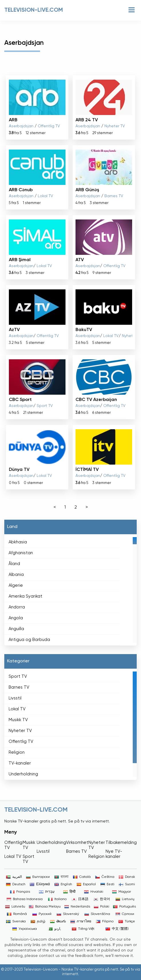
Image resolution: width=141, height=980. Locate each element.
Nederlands (77, 907)
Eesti (107, 884)
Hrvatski (94, 892)
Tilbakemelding (121, 843)
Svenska (16, 921)
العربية (14, 877)
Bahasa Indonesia (25, 899)
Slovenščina (97, 914)
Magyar (122, 892)
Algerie (16, 585)
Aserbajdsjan (21, 126)
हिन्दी (69, 892)
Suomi (127, 884)
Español (86, 884)
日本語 (80, 899)
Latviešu (15, 907)
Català (82, 877)
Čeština (105, 877)
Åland (14, 564)
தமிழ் (38, 921)
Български (38, 877)
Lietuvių (125, 899)
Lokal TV (45, 196)
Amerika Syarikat (25, 596)
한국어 (102, 899)
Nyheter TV (115, 126)
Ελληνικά (40, 884)
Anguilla (16, 629)
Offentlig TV (49, 126)
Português (124, 907)
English (63, 884)
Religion (17, 752)
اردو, (54, 929)
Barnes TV (114, 196)
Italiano (57, 899)
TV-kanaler (20, 763)
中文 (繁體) (117, 929)
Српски (125, 914)
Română (17, 914)
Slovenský (68, 914)
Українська (25, 929)
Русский (42, 914)
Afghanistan (21, 553)
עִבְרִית (47, 892)
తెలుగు (58, 921)
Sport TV (45, 406)
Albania (16, 575)
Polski (102, 907)
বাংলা (61, 877)
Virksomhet (77, 843)
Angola (16, 618)
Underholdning (23, 774)
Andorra (17, 607)
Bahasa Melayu (45, 907)
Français (20, 892)
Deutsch (16, 884)
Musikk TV (18, 720)
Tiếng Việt (83, 929)
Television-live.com (34, 10)
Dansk (127, 877)
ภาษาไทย (81, 921)
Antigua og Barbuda (29, 640)
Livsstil (15, 698)
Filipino (105, 921)
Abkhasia (18, 542)
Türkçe (127, 921)
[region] (70, 590)
